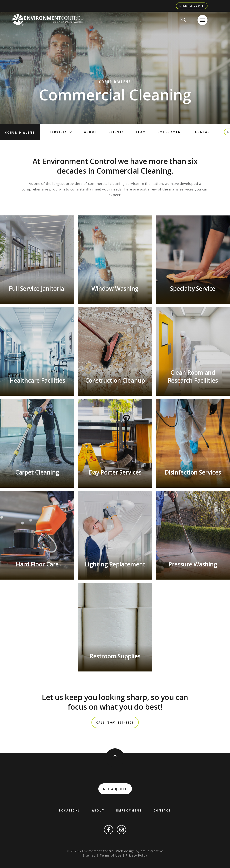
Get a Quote (115, 789)
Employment (171, 132)
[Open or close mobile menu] (202, 20)
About (90, 132)
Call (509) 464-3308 (115, 722)
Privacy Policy (136, 855)
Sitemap (89, 855)
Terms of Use (111, 855)
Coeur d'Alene (20, 132)
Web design (125, 851)
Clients (116, 132)
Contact (204, 132)
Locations (70, 810)
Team (141, 132)
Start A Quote (192, 6)
